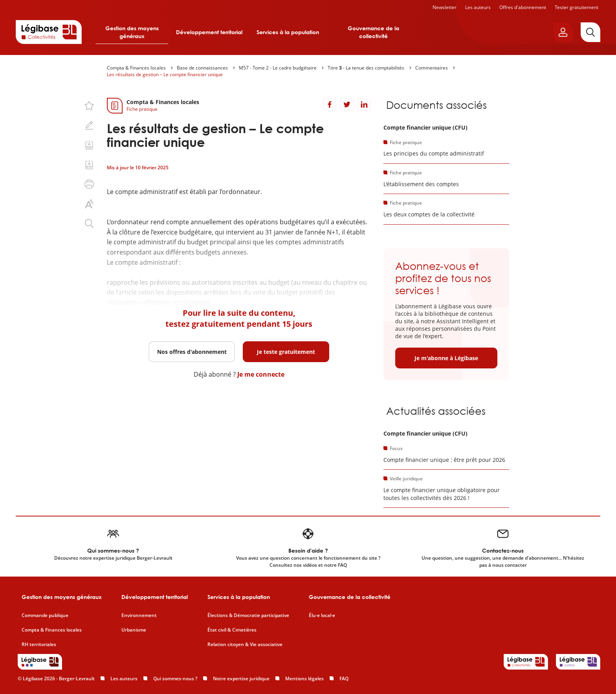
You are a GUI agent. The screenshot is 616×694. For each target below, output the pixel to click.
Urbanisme (134, 630)
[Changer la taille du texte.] (89, 204)
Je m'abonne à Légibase (446, 358)
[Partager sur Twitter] (347, 104)
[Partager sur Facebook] (330, 104)
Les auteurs (478, 7)
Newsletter (445, 7)
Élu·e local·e (322, 615)
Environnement (139, 615)
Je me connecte (261, 374)
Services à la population (288, 32)
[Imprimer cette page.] (89, 184)
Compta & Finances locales (136, 68)
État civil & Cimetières (232, 630)
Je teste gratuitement (286, 352)
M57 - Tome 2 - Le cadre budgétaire (278, 68)
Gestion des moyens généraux (132, 32)
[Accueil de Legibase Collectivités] (49, 32)
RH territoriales (39, 645)
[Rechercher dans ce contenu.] (89, 223)
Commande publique (45, 615)
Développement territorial (209, 32)
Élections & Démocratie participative (248, 615)
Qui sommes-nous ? (175, 678)
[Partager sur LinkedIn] (364, 104)
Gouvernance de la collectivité (373, 32)
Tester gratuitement (577, 7)
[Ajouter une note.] (89, 125)
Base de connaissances (202, 68)
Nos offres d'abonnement (192, 352)
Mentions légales (304, 678)
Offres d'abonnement (523, 7)
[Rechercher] (590, 32)
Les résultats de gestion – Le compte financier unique (165, 74)
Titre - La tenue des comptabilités (366, 68)
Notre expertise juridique (241, 678)
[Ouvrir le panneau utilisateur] (563, 32)
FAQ (344, 678)
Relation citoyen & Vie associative (245, 645)
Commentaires (432, 68)
